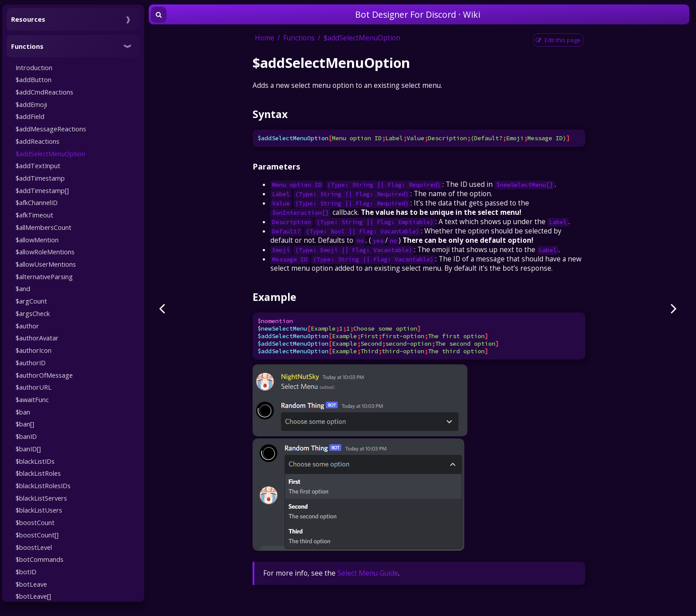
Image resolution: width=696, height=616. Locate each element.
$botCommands (40, 559)
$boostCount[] (37, 535)
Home (265, 38)
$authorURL (34, 387)
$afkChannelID (37, 202)
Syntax (270, 114)
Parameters (276, 166)
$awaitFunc (32, 399)
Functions (299, 38)
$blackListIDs (35, 461)
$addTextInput (38, 166)
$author (27, 326)
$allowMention (37, 240)
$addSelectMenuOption (50, 154)
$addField (30, 116)
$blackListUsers (39, 510)
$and (23, 288)
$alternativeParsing (44, 276)
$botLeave (31, 584)
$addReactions (38, 141)
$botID (26, 572)
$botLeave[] (33, 596)
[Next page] (674, 308)
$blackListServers (41, 498)
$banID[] (28, 449)
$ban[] (25, 424)
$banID (26, 436)
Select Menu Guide (368, 573)
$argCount (31, 301)
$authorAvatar (37, 338)
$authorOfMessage (44, 375)
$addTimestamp (40, 178)
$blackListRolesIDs (43, 486)
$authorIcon (34, 350)
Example (274, 297)
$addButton (34, 79)
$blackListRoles (38, 473)
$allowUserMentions (46, 264)
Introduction (34, 67)
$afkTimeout (34, 215)
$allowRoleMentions (45, 252)
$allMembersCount (43, 227)
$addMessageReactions (51, 129)
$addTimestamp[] (42, 190)
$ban (23, 412)
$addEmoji (31, 104)
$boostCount (35, 522)
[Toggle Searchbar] (159, 15)
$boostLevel (34, 547)
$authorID (31, 363)
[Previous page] (162, 308)
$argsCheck (33, 313)
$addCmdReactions (44, 92)
